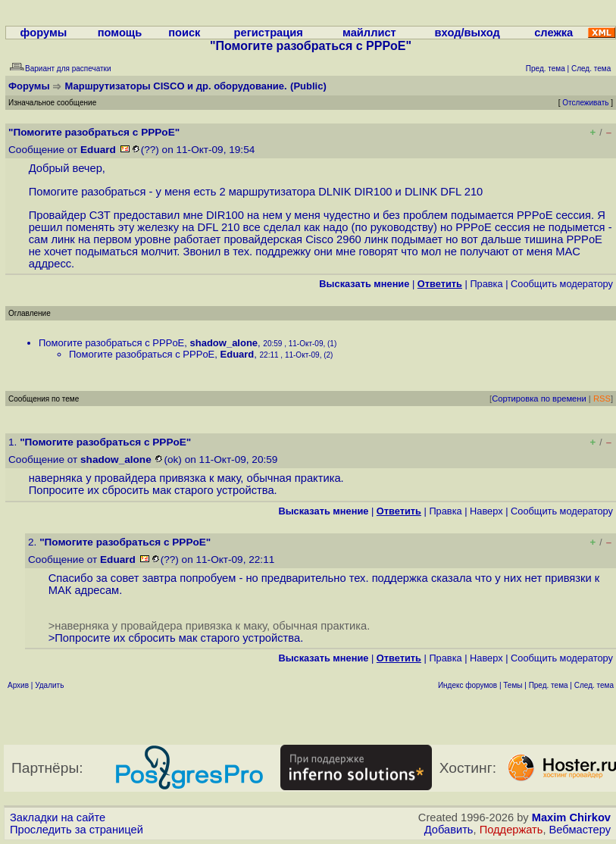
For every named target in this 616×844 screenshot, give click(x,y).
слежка (553, 33)
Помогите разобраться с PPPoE (111, 343)
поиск (184, 33)
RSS (602, 399)
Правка (486, 284)
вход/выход (467, 33)
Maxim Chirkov (571, 817)
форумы (44, 33)
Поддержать (511, 830)
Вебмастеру (580, 830)
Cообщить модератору (562, 284)
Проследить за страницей (77, 830)
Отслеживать (585, 103)
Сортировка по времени (539, 399)
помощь (120, 33)
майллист (369, 33)
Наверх (486, 511)
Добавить (449, 830)
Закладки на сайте (58, 817)
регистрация (269, 33)
